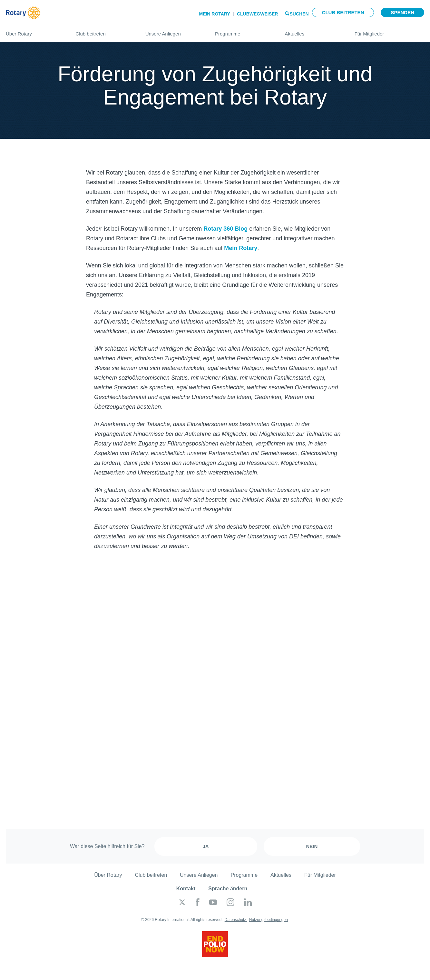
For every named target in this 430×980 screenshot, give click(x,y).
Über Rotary (34, 31)
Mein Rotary (214, 14)
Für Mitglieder (389, 31)
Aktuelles (313, 31)
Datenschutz (236, 920)
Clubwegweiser (258, 14)
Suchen (299, 13)
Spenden (402, 12)
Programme (243, 31)
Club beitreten (343, 12)
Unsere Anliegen (174, 31)
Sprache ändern (228, 889)
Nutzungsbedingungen (269, 920)
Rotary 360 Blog (225, 229)
